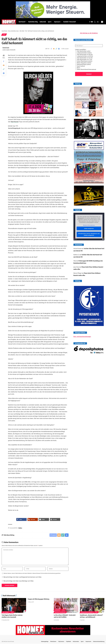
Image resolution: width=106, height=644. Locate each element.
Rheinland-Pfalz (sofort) (83, 64)
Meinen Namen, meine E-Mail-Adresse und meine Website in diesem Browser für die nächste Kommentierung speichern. (32, 574)
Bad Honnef (15, 122)
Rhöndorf (57, 611)
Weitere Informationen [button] (89, 225)
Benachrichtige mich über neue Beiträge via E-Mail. (19, 581)
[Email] (54, 49)
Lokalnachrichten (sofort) (84, 52)
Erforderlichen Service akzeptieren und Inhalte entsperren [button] (89, 234)
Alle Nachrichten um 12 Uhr (84, 57)
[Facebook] (90, 22)
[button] (95, 22)
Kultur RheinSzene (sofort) (84, 61)
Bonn (78, 67)
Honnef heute (6, 48)
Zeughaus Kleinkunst (60, 613)
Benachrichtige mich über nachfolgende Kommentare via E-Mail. (23, 577)
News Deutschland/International (86, 69)
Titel (4, 35)
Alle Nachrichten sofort (83, 51)
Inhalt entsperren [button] (89, 228)
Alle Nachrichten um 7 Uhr (84, 59)
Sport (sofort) (80, 66)
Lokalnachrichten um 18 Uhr (84, 56)
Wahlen (20, 528)
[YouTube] (92, 22)
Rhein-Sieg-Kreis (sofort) (84, 62)
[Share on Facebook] (51, 49)
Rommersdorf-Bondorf (87, 613)
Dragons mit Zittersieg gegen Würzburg (39, 599)
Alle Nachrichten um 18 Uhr (84, 54)
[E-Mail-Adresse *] (89, 45)
